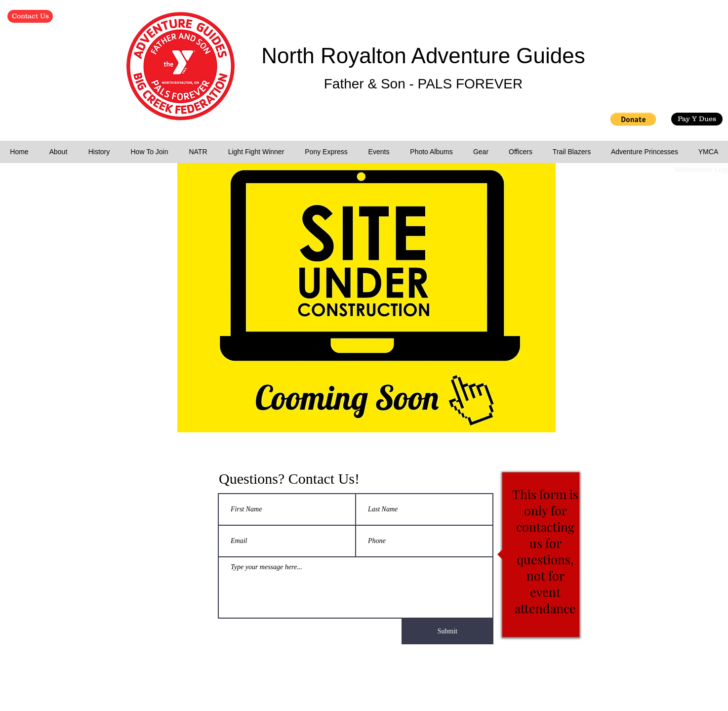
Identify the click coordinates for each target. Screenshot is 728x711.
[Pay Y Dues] (697, 119)
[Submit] (447, 631)
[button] (633, 119)
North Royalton (336, 56)
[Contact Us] (30, 16)
